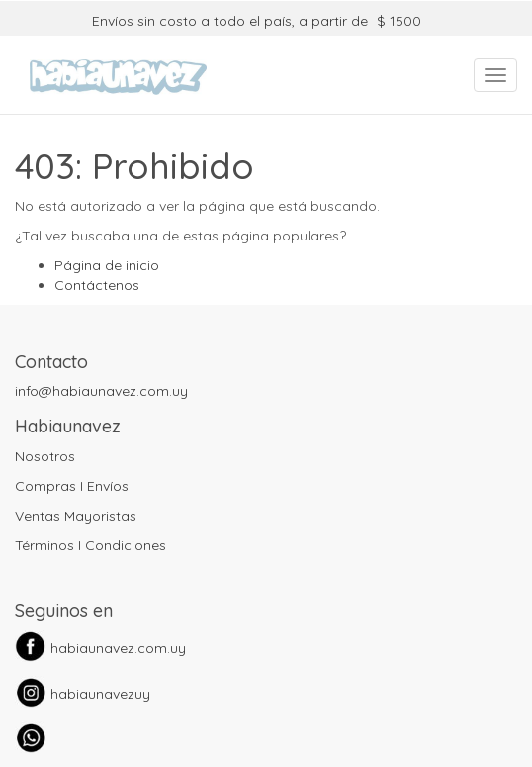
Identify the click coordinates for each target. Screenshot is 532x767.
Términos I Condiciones (90, 545)
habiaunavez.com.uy (118, 648)
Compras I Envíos (72, 486)
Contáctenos (97, 285)
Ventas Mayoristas (76, 516)
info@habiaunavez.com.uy (101, 391)
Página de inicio (107, 265)
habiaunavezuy (100, 694)
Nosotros (45, 456)
